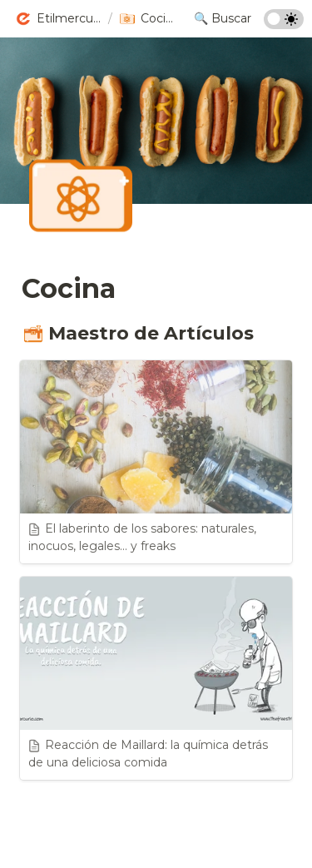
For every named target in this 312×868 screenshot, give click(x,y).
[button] (58, 19)
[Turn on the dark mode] (284, 25)
